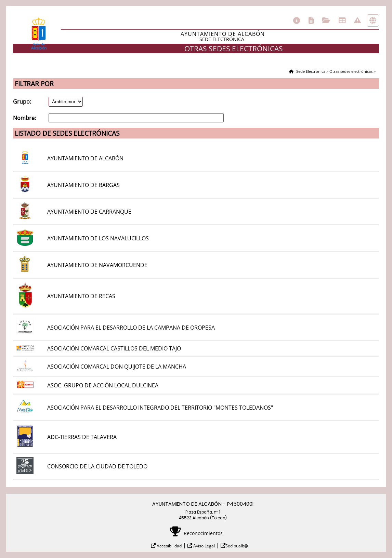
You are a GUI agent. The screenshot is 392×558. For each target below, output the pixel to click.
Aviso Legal (204, 546)
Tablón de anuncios (342, 21)
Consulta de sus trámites (326, 21)
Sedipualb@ (237, 546)
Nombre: (24, 118)
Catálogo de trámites (311, 21)
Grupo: (22, 102)
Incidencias (357, 21)
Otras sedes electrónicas (373, 21)
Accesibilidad (169, 546)
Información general (297, 21)
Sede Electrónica (310, 71)
